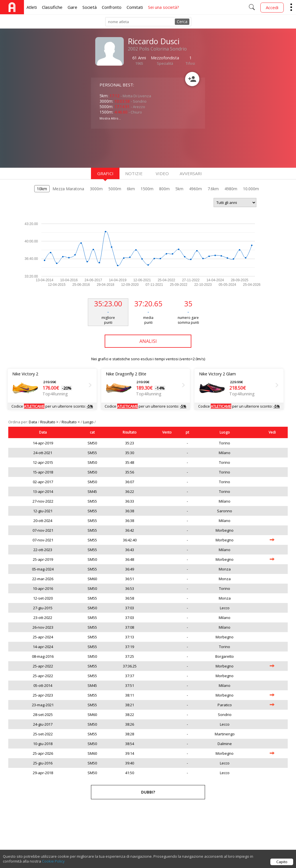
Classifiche (52, 7)
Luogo (89, 422)
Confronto (112, 7)
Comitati (135, 7)
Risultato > (50, 422)
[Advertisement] (137, 147)
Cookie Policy (53, 861)
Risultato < (71, 422)
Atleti (32, 7)
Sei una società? (164, 7)
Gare (72, 7)
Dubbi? (148, 792)
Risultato (130, 432)
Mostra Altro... (110, 118)
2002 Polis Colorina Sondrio (157, 49)
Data (33, 422)
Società (90, 7)
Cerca (182, 22)
